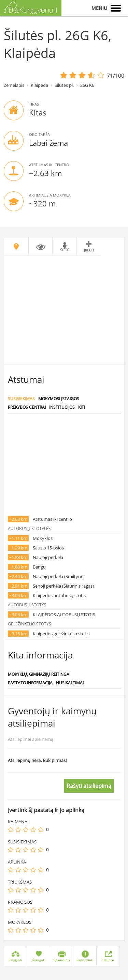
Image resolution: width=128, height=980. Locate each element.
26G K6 (87, 85)
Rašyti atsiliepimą (89, 786)
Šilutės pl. (64, 85)
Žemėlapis (14, 85)
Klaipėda (39, 85)
